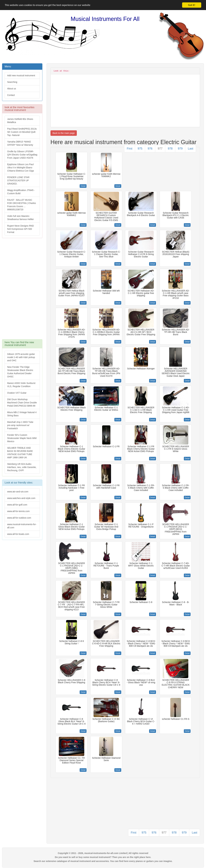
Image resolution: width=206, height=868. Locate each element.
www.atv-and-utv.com (18, 492)
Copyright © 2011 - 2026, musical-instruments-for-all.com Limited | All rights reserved (103, 853)
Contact (11, 95)
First (130, 149)
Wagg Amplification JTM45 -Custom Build (21, 192)
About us (12, 89)
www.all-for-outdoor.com (19, 518)
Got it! (192, 5)
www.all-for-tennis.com (18, 511)
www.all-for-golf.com (17, 505)
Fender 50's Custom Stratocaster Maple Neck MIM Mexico (22, 438)
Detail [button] (83, 186)
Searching (12, 82)
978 (170, 149)
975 (140, 149)
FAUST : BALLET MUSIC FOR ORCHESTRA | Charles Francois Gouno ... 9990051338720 (22, 205)
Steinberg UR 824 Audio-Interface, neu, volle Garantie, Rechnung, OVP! (22, 467)
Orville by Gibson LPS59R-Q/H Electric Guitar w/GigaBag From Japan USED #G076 (22, 155)
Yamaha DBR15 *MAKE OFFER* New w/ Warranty (20, 143)
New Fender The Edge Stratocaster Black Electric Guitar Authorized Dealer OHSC (20, 372)
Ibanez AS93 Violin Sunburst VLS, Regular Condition (21, 385)
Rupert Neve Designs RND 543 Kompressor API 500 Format (20, 229)
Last (191, 149)
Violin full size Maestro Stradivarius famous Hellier (20, 218)
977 (160, 149)
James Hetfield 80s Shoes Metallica (20, 121)
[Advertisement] (22, 290)
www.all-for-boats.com (18, 534)
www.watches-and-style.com (21, 498)
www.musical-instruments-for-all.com (22, 526)
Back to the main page (64, 133)
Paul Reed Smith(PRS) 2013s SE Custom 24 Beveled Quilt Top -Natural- (22, 132)
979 (180, 149)
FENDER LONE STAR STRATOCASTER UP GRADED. (18, 180)
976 (150, 149)
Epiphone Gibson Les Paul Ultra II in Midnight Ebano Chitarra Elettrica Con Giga (20, 168)
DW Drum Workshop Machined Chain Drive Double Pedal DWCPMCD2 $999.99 (22, 403)
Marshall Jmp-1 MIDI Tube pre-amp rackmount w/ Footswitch (20, 425)
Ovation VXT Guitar (17, 393)
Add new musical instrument (21, 75)
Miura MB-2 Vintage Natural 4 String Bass (22, 414)
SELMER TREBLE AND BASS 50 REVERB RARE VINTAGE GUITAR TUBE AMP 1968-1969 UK (20, 453)
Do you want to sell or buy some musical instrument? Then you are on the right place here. (103, 857)
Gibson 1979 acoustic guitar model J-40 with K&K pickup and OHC (21, 357)
